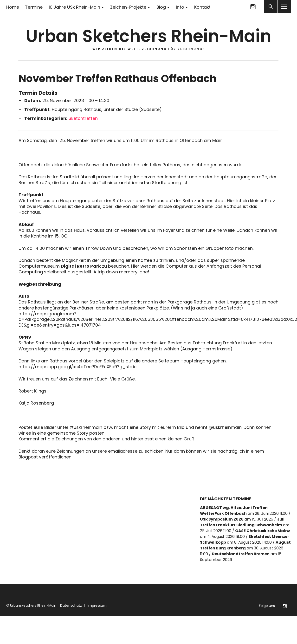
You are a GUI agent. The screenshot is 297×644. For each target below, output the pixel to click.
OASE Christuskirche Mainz (263, 531)
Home (13, 7)
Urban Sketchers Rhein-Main (148, 36)
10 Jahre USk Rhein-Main (74, 7)
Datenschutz (71, 605)
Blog (161, 7)
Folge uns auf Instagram (253, 7)
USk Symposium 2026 (222, 519)
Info (180, 7)
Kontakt (202, 7)
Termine (34, 7)
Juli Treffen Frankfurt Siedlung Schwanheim (242, 522)
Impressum (97, 605)
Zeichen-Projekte (128, 7)
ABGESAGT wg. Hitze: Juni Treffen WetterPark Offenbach (234, 511)
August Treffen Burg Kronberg (245, 545)
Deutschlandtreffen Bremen (241, 554)
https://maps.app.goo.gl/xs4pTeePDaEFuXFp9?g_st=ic (77, 367)
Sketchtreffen (83, 118)
